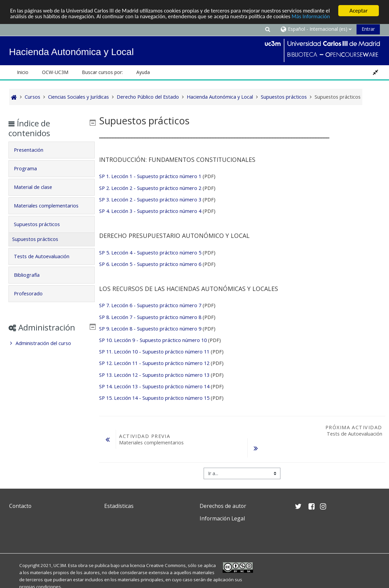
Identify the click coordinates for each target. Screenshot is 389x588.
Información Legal (222, 518)
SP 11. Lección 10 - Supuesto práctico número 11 (154, 352)
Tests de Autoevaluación (46, 256)
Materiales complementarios (51, 206)
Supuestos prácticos (42, 224)
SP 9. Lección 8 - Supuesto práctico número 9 (150, 329)
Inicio (23, 72)
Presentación (33, 150)
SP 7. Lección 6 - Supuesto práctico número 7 (150, 305)
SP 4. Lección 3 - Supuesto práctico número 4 (150, 211)
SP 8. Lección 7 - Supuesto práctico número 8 (150, 317)
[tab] (52, 150)
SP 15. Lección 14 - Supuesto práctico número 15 (154, 398)
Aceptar (359, 11)
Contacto (20, 506)
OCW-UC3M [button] (55, 72)
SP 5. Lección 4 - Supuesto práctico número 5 (150, 253)
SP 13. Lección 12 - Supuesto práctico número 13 (154, 375)
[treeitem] (52, 343)
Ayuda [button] (143, 72)
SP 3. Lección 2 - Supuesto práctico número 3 (150, 200)
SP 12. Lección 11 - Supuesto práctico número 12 (154, 363)
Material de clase (38, 187)
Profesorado (33, 293)
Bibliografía (31, 275)
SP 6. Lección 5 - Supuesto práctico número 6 (150, 264)
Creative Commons (166, 565)
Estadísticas (119, 506)
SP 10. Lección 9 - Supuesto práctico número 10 (153, 340)
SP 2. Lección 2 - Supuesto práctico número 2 (150, 188)
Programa (30, 168)
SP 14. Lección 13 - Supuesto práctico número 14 (154, 386)
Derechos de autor (223, 506)
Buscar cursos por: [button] (102, 72)
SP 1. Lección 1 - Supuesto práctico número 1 (150, 176)
